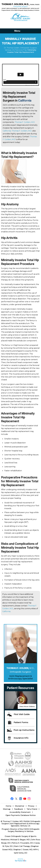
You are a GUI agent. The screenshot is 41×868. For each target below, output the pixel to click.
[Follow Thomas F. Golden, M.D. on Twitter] (16, 799)
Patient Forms (18, 723)
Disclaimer (20, 806)
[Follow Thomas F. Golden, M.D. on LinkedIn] (20, 799)
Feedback (19, 809)
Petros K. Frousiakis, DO (22, 843)
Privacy (31, 806)
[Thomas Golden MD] (20, 7)
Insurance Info (18, 738)
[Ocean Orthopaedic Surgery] (20, 17)
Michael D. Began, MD (20, 840)
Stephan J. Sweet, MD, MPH (26, 850)
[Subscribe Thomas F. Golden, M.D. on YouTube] (25, 799)
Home (8, 806)
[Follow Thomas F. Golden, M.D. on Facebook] (12, 799)
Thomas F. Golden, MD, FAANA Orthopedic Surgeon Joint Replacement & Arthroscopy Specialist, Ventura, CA (21, 824)
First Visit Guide (18, 715)
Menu (20, 31)
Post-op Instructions (21, 730)
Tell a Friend (32, 809)
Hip (25, 50)
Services (19, 50)
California (25, 100)
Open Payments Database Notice (20, 815)
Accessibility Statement (20, 812)
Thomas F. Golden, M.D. (25, 122)
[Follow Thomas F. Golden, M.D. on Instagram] (29, 799)
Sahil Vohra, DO (21, 853)
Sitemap (7, 809)
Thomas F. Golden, (21, 668)
